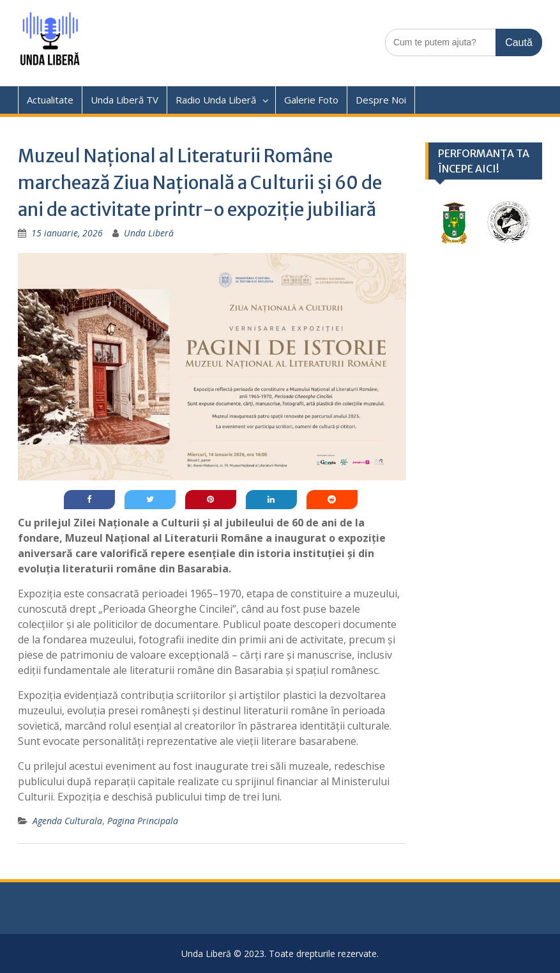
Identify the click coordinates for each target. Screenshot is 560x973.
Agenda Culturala (67, 821)
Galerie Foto (311, 100)
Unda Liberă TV (125, 100)
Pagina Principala (143, 821)
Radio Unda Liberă (216, 100)
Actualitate (50, 100)
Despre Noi (381, 100)
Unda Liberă (149, 233)
